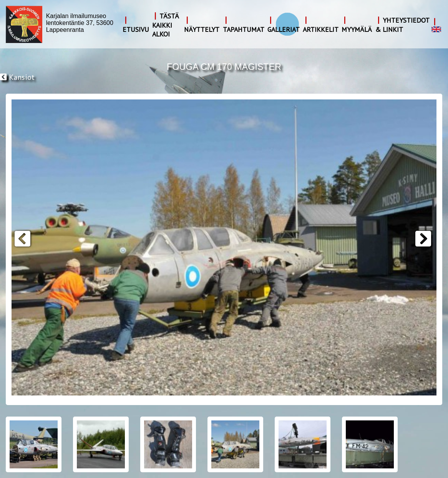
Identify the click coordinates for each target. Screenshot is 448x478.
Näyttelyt (202, 29)
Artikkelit (321, 29)
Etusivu (136, 29)
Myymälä (357, 29)
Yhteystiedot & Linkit (402, 25)
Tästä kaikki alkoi (165, 25)
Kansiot (17, 77)
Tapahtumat (244, 29)
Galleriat (284, 29)
